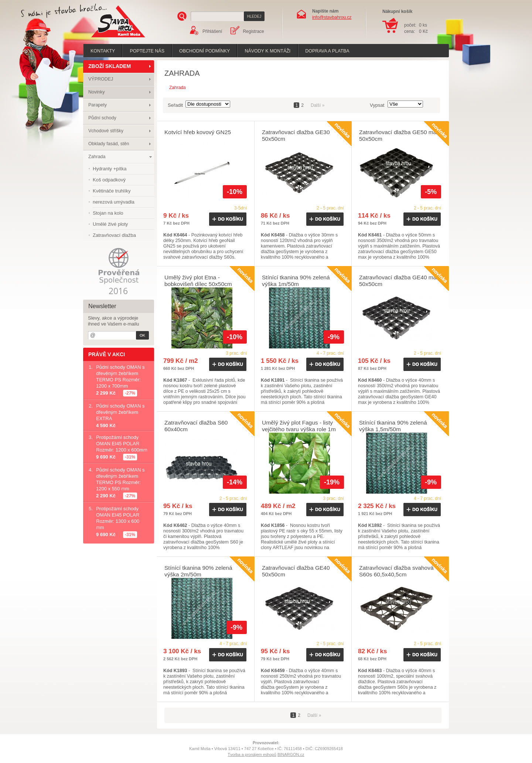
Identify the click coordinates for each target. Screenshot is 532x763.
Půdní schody (102, 118)
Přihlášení (212, 31)
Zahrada (97, 157)
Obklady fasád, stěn (109, 144)
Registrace (253, 31)
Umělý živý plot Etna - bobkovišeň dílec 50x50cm (198, 281)
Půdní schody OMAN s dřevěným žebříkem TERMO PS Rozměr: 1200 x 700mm (120, 377)
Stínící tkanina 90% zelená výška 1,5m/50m (393, 426)
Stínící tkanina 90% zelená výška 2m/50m (198, 571)
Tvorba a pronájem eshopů (252, 755)
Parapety (98, 105)
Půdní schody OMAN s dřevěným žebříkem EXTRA (120, 412)
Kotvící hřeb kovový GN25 (198, 132)
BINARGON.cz (291, 755)
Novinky (96, 92)
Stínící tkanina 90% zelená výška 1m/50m (296, 281)
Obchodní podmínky (204, 51)
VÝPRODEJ (101, 79)
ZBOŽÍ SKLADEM (110, 66)
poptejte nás (147, 51)
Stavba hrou (107, 38)
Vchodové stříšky (106, 131)
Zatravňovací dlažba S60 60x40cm (196, 426)
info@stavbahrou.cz (332, 17)
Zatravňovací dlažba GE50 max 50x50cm (399, 135)
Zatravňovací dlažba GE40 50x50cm (296, 571)
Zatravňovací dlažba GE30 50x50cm (296, 135)
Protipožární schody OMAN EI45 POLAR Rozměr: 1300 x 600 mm (118, 518)
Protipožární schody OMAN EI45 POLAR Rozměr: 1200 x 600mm (122, 444)
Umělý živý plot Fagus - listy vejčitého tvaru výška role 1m (299, 426)
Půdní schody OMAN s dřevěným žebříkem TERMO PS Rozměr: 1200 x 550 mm (120, 479)
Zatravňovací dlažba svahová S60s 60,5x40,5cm (396, 571)
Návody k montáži (267, 51)
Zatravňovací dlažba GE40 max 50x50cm (399, 281)
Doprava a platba (327, 51)
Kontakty (103, 51)
